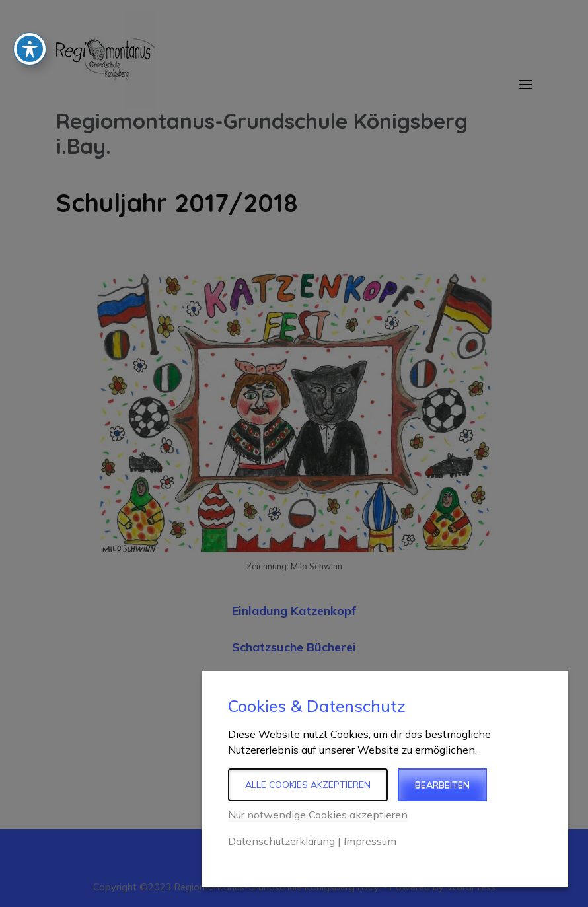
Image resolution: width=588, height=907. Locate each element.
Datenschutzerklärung (281, 841)
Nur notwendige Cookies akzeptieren (318, 815)
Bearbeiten (442, 785)
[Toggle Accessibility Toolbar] (30, 26)
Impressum (370, 841)
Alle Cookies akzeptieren (308, 785)
